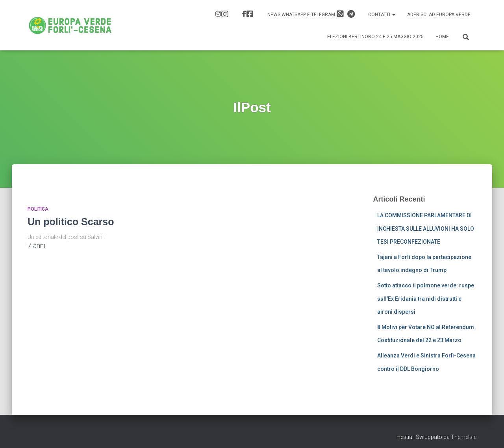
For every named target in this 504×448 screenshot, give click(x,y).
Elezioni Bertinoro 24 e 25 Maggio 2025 (375, 37)
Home (442, 37)
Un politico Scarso (71, 222)
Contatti (382, 15)
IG (225, 14)
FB (250, 14)
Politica (38, 209)
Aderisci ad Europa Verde (439, 15)
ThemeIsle (464, 437)
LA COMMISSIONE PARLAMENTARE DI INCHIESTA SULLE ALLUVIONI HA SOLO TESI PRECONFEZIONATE (426, 229)
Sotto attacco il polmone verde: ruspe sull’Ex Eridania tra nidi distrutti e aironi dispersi (426, 299)
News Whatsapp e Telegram (311, 14)
